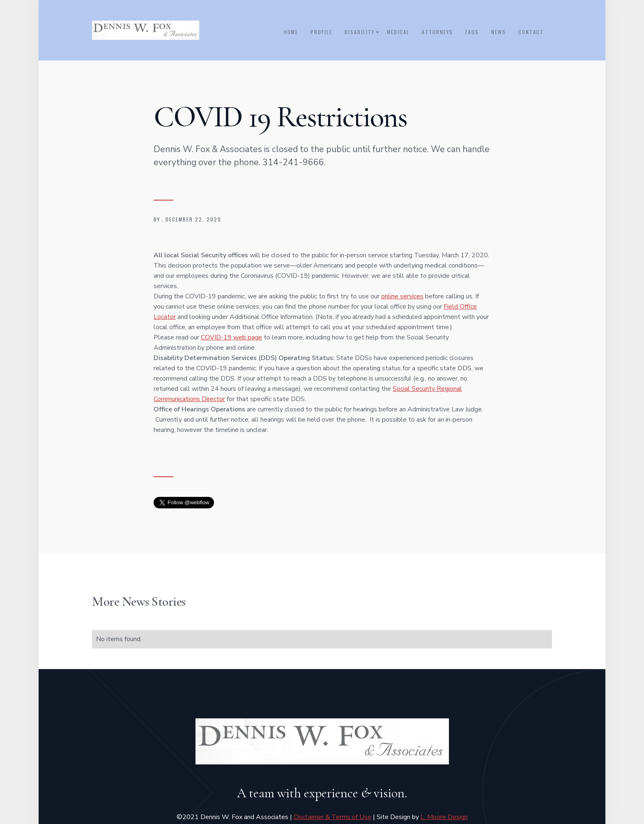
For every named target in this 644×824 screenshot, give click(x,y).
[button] (362, 32)
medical (398, 32)
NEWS (499, 32)
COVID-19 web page (231, 337)
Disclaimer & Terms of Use (332, 817)
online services (402, 296)
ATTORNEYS (437, 32)
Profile (321, 32)
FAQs (472, 32)
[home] (146, 30)
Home (291, 32)
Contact (531, 32)
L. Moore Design (444, 817)
